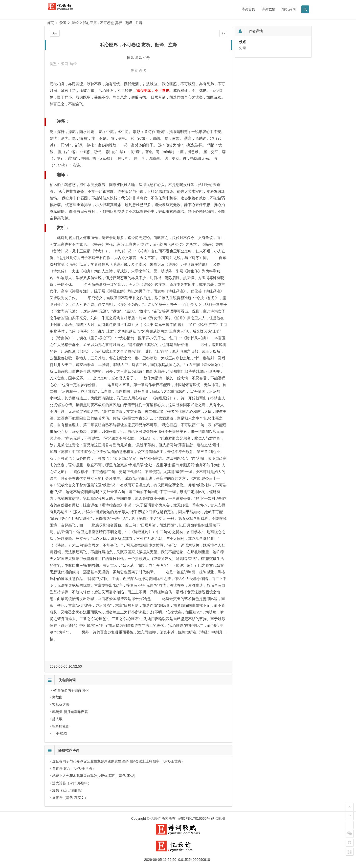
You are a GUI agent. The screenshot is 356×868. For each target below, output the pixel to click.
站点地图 (218, 818)
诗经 (75, 23)
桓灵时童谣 (61, 726)
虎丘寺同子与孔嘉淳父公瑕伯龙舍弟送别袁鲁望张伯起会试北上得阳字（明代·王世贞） (118, 761)
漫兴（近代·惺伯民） (68, 790)
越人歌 (57, 719)
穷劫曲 (57, 697)
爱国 (63, 23)
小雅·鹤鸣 (60, 734)
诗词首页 (248, 9)
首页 (50, 23)
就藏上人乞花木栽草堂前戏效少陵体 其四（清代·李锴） (95, 776)
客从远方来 (61, 705)
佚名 (143, 70)
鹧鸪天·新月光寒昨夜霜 (70, 712)
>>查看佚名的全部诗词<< (69, 690)
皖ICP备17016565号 (194, 818)
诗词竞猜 (268, 9)
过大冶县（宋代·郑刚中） (72, 783)
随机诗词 (289, 9)
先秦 (134, 70)
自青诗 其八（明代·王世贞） (74, 768)
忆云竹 (156, 818)
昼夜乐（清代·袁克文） (70, 798)
